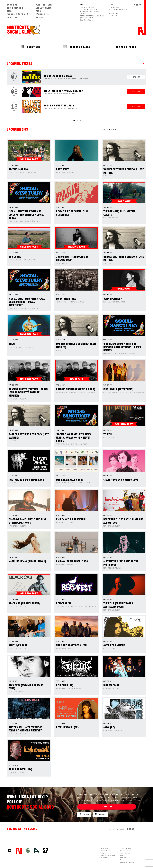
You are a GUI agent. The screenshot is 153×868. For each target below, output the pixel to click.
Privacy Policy (126, 851)
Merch (39, 17)
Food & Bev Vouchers (128, 862)
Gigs (9, 11)
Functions (13, 17)
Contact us (42, 14)
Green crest (28, 850)
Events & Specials (18, 14)
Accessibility (43, 8)
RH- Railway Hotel (37, 850)
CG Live (46, 851)
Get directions (86, 20)
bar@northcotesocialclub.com (92, 16)
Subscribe (107, 807)
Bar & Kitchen (15, 8)
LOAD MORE (77, 120)
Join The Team (44, 5)
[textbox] (124, 129)
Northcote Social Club (10, 850)
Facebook (84, 814)
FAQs (38, 11)
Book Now (12, 5)
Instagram (100, 814)
